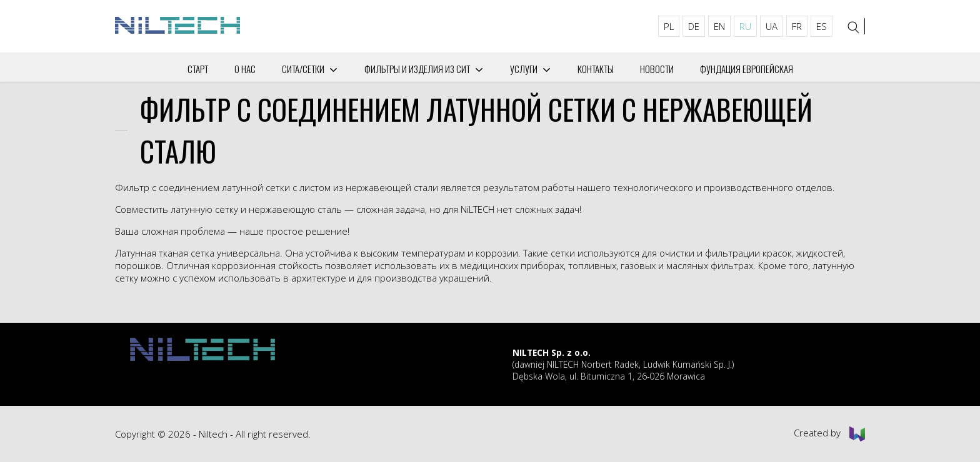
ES (822, 26)
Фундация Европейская (747, 69)
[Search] (854, 27)
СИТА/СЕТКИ (303, 69)
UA (772, 26)
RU (745, 26)
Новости (657, 69)
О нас (245, 69)
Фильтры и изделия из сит (417, 69)
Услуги (524, 69)
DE (694, 26)
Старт (198, 69)
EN (719, 26)
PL (669, 26)
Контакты (596, 69)
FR (797, 26)
